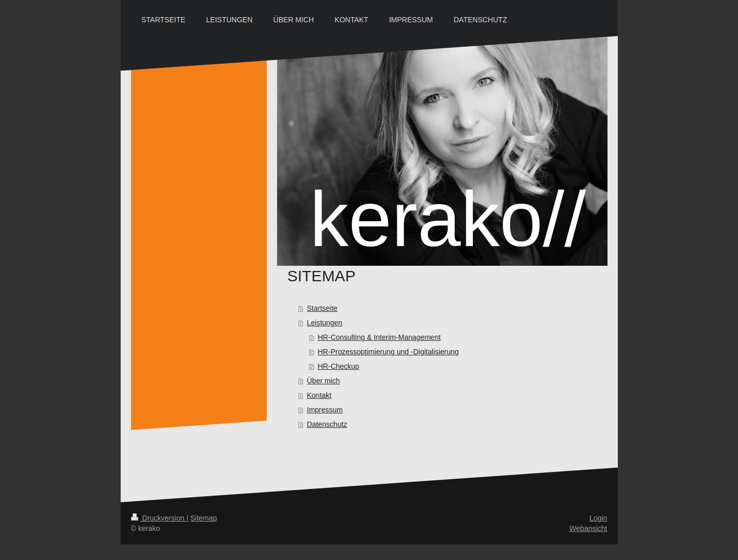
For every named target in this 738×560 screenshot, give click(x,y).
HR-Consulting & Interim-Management (379, 337)
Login (598, 518)
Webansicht (589, 528)
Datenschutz (327, 424)
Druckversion (159, 518)
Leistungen (325, 323)
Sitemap (204, 518)
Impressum (325, 410)
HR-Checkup (339, 366)
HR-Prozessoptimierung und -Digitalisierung (388, 352)
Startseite (322, 308)
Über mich (324, 381)
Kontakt (319, 395)
